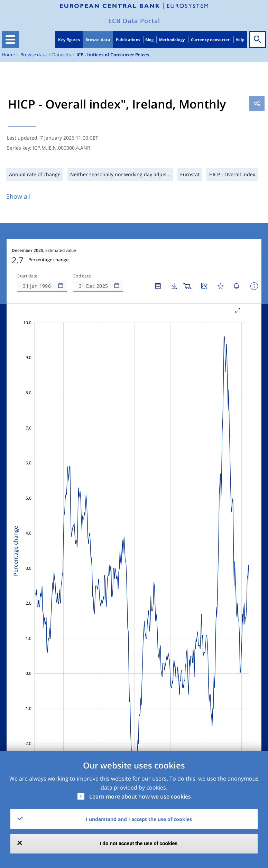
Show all (19, 196)
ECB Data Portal (134, 21)
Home (8, 55)
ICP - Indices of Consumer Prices (113, 55)
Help (240, 40)
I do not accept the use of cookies (139, 843)
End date (82, 276)
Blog (149, 40)
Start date (27, 276)
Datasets (62, 55)
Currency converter (210, 40)
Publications (128, 40)
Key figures (69, 40)
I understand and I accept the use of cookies (139, 819)
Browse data (98, 40)
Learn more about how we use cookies (140, 796)
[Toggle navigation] (10, 39)
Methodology (172, 40)
